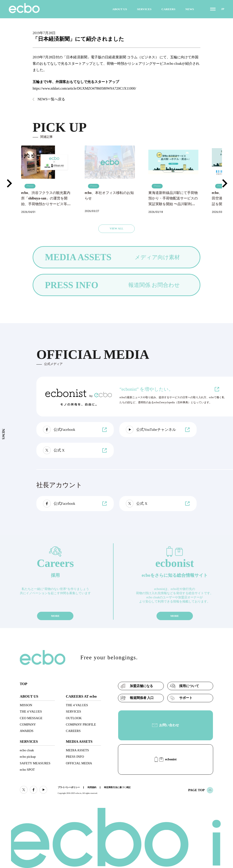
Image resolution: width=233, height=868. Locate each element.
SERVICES (144, 9)
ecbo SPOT (27, 770)
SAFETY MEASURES (35, 763)
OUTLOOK (74, 718)
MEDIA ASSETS (77, 750)
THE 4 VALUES (31, 711)
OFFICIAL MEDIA (79, 763)
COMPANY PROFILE (81, 724)
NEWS (190, 9)
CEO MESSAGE (31, 718)
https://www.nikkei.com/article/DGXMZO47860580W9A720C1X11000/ (84, 88)
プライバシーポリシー (69, 787)
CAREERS (169, 9)
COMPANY (28, 724)
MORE (55, 616)
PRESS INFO (75, 757)
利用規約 (92, 787)
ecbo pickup (28, 757)
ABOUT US (120, 9)
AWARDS (27, 731)
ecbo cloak (27, 750)
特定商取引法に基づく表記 (117, 787)
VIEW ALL (116, 229)
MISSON (26, 705)
